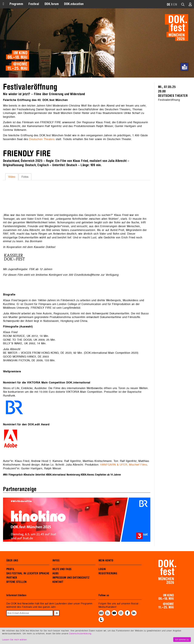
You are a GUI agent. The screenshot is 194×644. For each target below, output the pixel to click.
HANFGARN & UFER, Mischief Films (124, 465)
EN (175, 5)
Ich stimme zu (182, 640)
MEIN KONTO (106, 561)
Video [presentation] (12, 177)
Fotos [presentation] (25, 177)
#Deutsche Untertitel (34, 475)
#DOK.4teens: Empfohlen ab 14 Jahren (101, 475)
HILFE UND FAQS (62, 569)
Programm (16, 4)
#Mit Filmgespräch (13, 475)
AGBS (56, 573)
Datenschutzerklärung (80, 633)
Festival (34, 4)
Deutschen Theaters (42, 139)
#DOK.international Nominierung (63, 475)
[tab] (12, 177)
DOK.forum (52, 4)
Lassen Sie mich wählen (14, 640)
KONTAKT (58, 582)
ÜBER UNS (12, 561)
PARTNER (12, 578)
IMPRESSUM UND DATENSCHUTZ (71, 578)
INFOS (56, 561)
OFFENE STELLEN (16, 582)
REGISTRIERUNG (108, 573)
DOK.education (74, 4)
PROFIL (10, 569)
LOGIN (102, 569)
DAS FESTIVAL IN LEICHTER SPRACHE (28, 573)
